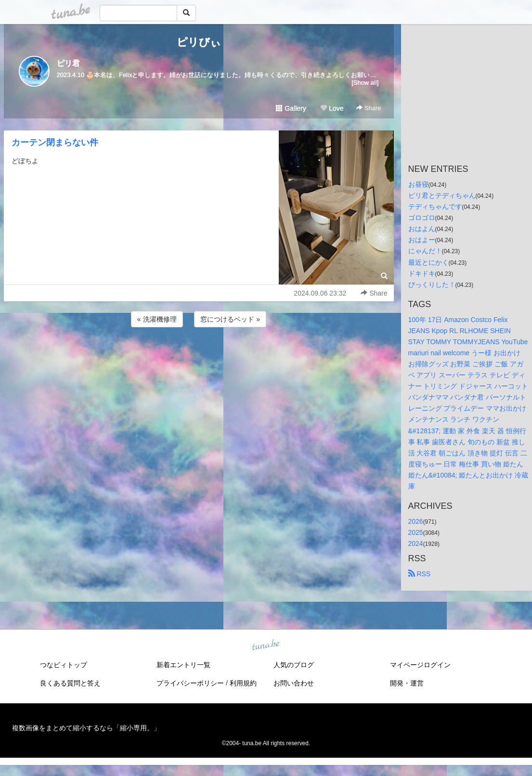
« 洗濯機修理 (157, 319)
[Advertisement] (199, 355)
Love (332, 108)
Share (369, 108)
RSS (420, 574)
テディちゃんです (435, 207)
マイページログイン (420, 665)
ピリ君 (68, 63)
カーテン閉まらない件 (55, 142)
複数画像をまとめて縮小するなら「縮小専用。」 (86, 728)
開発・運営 (407, 683)
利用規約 (243, 683)
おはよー (422, 240)
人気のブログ (294, 665)
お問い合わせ (294, 683)
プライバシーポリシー (190, 683)
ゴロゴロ (422, 218)
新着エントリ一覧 (183, 665)
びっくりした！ (432, 285)
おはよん (422, 229)
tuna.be (266, 646)
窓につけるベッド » (230, 319)
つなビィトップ (64, 665)
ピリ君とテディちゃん (442, 195)
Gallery (291, 108)
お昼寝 (418, 184)
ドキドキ (422, 273)
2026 (416, 521)
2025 (416, 532)
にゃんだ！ (425, 251)
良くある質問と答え (70, 683)
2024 (416, 543)
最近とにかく (428, 262)
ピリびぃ (199, 42)
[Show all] (365, 83)
